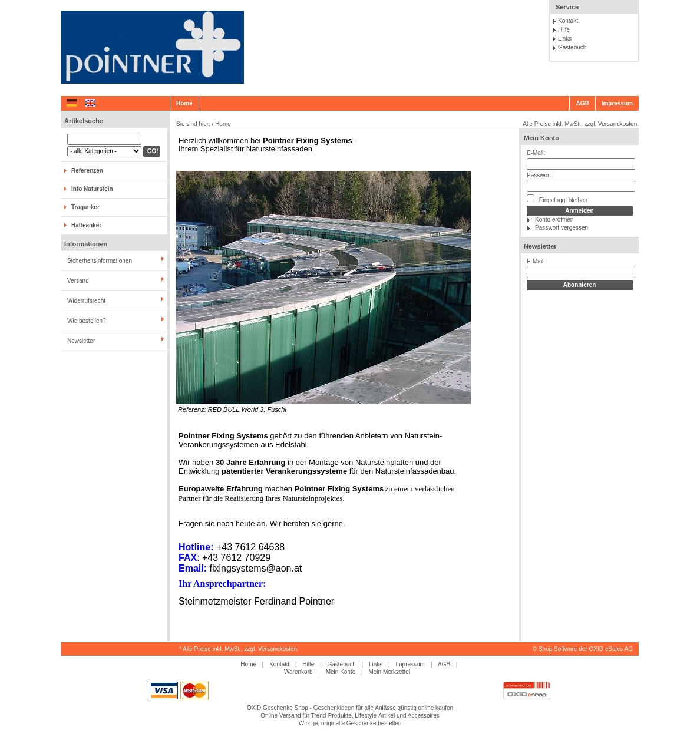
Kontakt (568, 21)
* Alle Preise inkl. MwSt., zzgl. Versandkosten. (239, 649)
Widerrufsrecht (86, 301)
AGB (582, 103)
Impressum (617, 103)
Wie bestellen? (87, 321)
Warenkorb (298, 672)
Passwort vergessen (562, 228)
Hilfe (564, 30)
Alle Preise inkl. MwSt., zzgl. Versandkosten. (581, 124)
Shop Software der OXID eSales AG (586, 649)
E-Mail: (536, 153)
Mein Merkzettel (389, 672)
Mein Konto (541, 138)
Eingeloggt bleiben (557, 199)
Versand (78, 281)
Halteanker (86, 225)
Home (184, 103)
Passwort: (540, 175)
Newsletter (81, 341)
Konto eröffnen (554, 219)
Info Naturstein (92, 189)
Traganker (85, 207)
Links (565, 39)
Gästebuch (572, 47)
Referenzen (87, 171)
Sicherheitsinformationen (100, 261)
